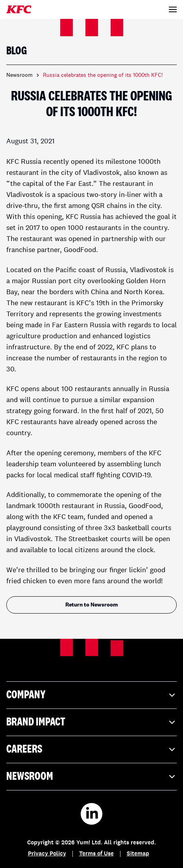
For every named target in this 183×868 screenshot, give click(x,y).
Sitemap (138, 854)
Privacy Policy (47, 854)
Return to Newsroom (92, 605)
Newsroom (19, 75)
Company (91, 695)
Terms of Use (96, 854)
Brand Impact (91, 722)
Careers (91, 749)
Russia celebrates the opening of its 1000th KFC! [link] (103, 75)
